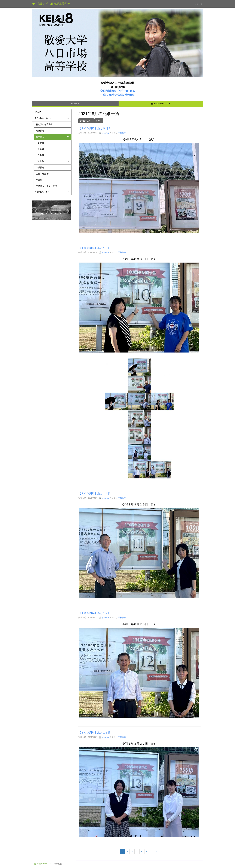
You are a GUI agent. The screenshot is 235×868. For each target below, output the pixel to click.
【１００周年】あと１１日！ (96, 493)
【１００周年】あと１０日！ (96, 248)
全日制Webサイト (43, 864)
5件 (99, 121)
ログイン (199, 4)
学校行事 (122, 133)
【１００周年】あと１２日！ (96, 613)
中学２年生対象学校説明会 (117, 95)
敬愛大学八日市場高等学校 (54, 4)
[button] (161, 104)
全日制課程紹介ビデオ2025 (117, 91)
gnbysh (104, 133)
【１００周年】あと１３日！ (96, 733)
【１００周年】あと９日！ (95, 128)
